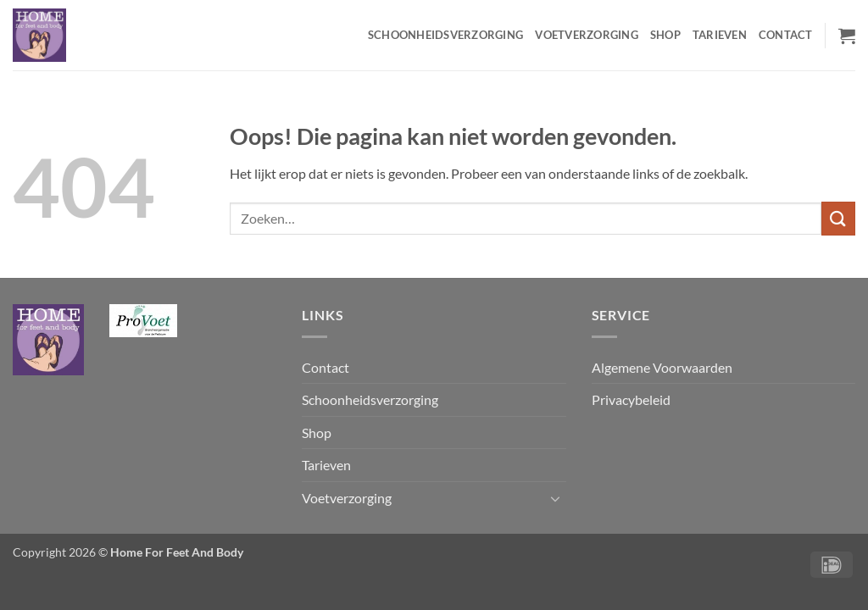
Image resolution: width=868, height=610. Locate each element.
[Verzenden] (838, 218)
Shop (665, 35)
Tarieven (720, 35)
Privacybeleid (631, 399)
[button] (847, 36)
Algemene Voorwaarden (662, 367)
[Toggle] (556, 498)
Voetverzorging (587, 35)
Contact (786, 35)
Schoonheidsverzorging (445, 35)
